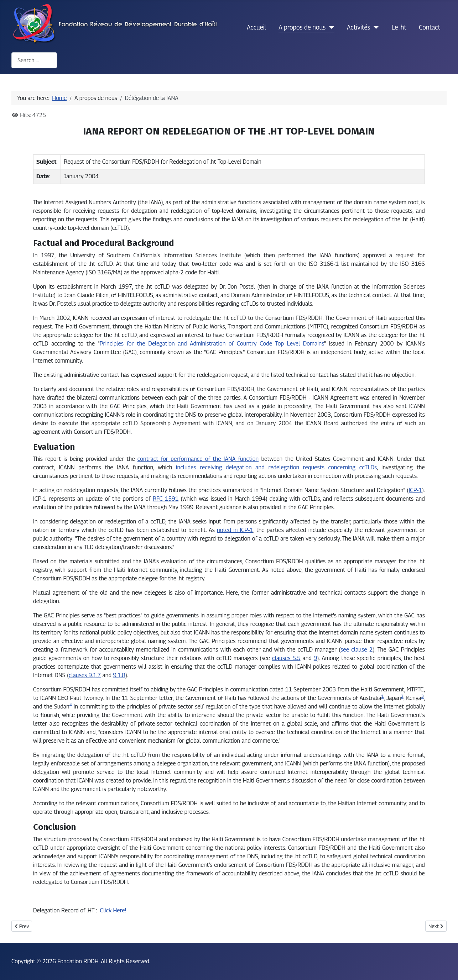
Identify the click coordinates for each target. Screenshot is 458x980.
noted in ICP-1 (235, 530)
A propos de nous (302, 27)
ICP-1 (416, 490)
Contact (430, 27)
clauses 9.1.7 (85, 675)
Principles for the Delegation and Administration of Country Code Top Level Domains (212, 344)
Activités (358, 27)
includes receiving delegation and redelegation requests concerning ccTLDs (276, 467)
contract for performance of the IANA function (198, 459)
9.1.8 (119, 675)
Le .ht (399, 27)
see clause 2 (356, 650)
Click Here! (112, 910)
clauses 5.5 (286, 658)
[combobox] (34, 60)
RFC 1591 (166, 499)
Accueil (256, 27)
